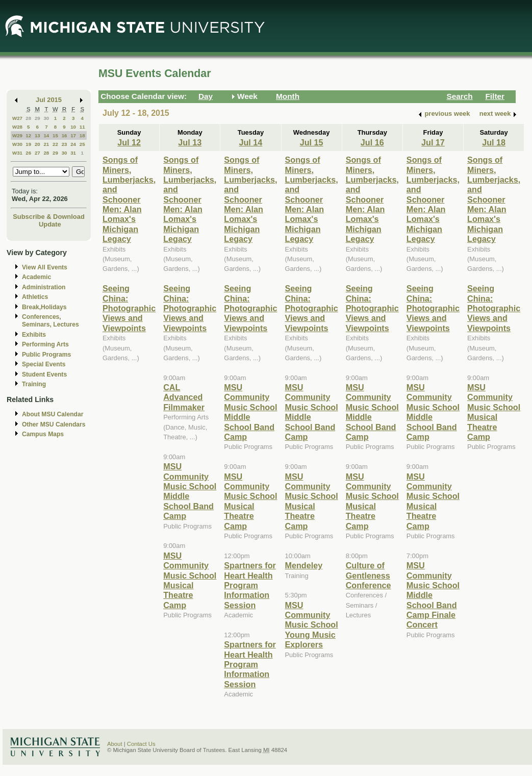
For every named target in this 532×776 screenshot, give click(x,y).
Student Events (44, 374)
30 (46, 118)
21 (46, 144)
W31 (17, 153)
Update (50, 224)
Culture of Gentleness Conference (369, 575)
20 (37, 144)
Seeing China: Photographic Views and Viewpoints (129, 308)
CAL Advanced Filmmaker (184, 397)
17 (73, 135)
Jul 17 (433, 142)
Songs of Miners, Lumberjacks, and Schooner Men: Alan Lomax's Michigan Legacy (129, 199)
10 (73, 127)
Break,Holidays (44, 307)
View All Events (45, 267)
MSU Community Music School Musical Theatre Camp (190, 580)
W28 (17, 127)
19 (28, 144)
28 (28, 118)
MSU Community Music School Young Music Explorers (312, 625)
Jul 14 (251, 142)
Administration (44, 287)
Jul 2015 (49, 100)
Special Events (44, 364)
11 (82, 127)
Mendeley (304, 565)
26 (28, 153)
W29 (17, 135)
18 (82, 135)
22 (55, 144)
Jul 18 (494, 142)
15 (55, 135)
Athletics (35, 297)
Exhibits (34, 335)
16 (65, 135)
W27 (17, 118)
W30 (17, 144)
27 (37, 153)
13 (37, 135)
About (115, 744)
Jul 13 (190, 142)
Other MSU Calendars (54, 424)
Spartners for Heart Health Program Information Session (250, 585)
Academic (36, 277)
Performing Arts (45, 344)
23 (65, 144)
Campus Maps (43, 434)
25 (82, 144)
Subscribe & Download (49, 217)
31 (73, 153)
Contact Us (141, 744)
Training (34, 384)
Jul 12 (129, 142)
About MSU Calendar (53, 414)
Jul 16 (372, 142)
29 (37, 118)
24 (73, 144)
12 (28, 135)
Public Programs (46, 355)
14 (46, 135)
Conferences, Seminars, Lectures (50, 321)
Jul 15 (312, 142)
